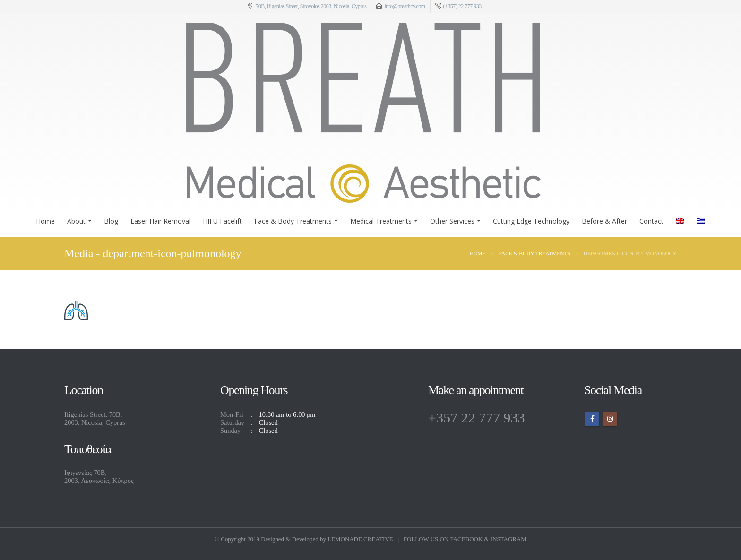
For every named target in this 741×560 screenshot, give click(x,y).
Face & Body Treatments (293, 221)
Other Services (452, 221)
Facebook (592, 419)
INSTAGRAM (508, 539)
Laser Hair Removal (160, 221)
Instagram (610, 419)
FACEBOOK (467, 539)
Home (45, 221)
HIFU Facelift (222, 221)
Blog (111, 221)
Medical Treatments (381, 221)
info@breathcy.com (405, 6)
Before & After (604, 221)
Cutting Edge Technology (531, 221)
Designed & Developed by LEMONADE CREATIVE (327, 539)
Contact (651, 221)
